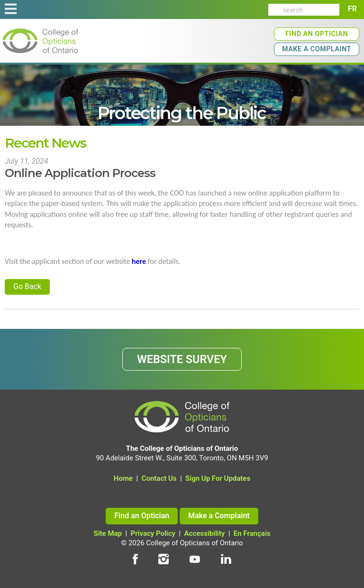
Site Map (108, 533)
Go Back (27, 286)
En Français (252, 533)
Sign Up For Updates (218, 478)
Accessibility (205, 533)
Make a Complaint (317, 49)
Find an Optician (317, 34)
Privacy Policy (153, 533)
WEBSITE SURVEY (182, 359)
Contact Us (159, 478)
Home (123, 478)
